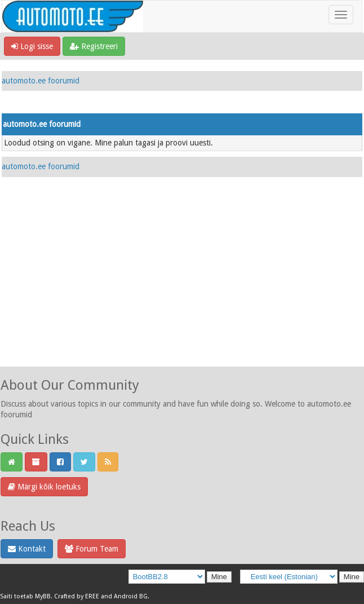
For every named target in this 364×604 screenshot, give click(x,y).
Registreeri (94, 46)
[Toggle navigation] (341, 15)
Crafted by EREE (77, 596)
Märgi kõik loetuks (44, 487)
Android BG (131, 596)
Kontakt (27, 549)
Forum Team (92, 549)
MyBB (43, 596)
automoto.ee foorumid (41, 81)
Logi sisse (32, 46)
